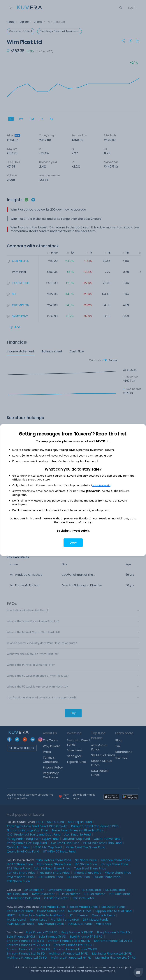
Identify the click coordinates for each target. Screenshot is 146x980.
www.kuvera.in (101, 485)
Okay (73, 543)
